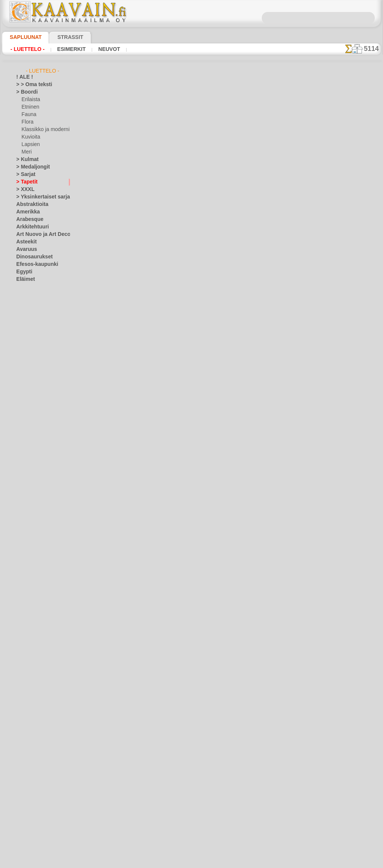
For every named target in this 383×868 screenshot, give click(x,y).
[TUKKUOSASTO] (34, 774)
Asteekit (25, 242)
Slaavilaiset (28, 714)
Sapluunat (23, 37)
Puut (21, 676)
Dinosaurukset (32, 257)
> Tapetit (25, 182)
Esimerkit (65, 49)
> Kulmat (25, 160)
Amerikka (26, 212)
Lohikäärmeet (31, 609)
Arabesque (27, 219)
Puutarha (26, 684)
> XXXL (24, 189)
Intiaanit (31, 504)
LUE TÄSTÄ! (164, 185)
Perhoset (26, 654)
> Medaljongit (30, 167)
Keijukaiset (28, 392)
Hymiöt (24, 332)
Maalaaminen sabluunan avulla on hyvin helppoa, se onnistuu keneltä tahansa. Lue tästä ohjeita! (343, 342)
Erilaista (30, 100)
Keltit (22, 407)
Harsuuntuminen (34, 309)
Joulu (27, 377)
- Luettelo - (26, 49)
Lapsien (30, 145)
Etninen (30, 107)
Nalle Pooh (33, 564)
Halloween (32, 369)
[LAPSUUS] (34, 819)
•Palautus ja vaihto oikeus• (193, 404)
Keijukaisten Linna (41, 512)
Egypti (23, 272)
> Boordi (25, 92)
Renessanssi (29, 691)
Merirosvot (33, 541)
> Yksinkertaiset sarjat (39, 197)
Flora (27, 122)
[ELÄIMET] (33, 789)
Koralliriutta (29, 429)
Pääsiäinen (33, 384)
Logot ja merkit (32, 601)
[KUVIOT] (32, 811)
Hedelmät (26, 317)
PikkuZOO (32, 579)
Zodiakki (25, 766)
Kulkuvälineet (30, 452)
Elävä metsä (34, 489)
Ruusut (24, 699)
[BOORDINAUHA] (40, 781)
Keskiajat (26, 414)
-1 (169, 257)
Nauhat (24, 639)
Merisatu (31, 549)
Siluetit (24, 706)
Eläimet (24, 279)
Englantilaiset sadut (42, 497)
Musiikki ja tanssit (35, 631)
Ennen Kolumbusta (36, 287)
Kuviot (23, 459)
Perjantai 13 (29, 661)
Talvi (21, 729)
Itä (19, 354)
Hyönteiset (28, 339)
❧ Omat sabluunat (36, 841)
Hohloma (26, 324)
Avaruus (25, 249)
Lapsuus (25, 474)
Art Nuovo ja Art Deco (39, 234)
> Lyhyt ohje (115, 185)
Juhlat (23, 362)
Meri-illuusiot (30, 624)
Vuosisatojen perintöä (39, 759)
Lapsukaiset (34, 526)
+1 (213, 257)
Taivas (23, 721)
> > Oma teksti (31, 85)
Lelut (27, 534)
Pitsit (22, 669)
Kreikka (24, 437)
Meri (27, 152)
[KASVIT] (31, 804)
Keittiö (23, 399)
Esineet (24, 294)
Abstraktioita (30, 204)
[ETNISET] (32, 796)
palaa (192, 257)
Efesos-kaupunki (33, 264)
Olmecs (24, 646)
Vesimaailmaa (31, 736)
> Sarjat (24, 174)
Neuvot (99, 49)
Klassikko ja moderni (43, 130)
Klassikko (26, 422)
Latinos (24, 586)
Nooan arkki (34, 571)
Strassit (61, 37)
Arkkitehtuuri (30, 227)
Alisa (27, 482)
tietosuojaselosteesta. (254, 862)
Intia (21, 347)
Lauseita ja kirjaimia (37, 594)
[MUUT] (30, 826)
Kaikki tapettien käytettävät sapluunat (191, 273)
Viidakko (25, 744)
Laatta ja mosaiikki (36, 467)
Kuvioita (30, 137)
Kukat (23, 444)
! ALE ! (23, 77)
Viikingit (25, 751)
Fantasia (26, 302)
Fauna (28, 115)
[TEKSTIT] (32, 834)
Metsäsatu (33, 556)
